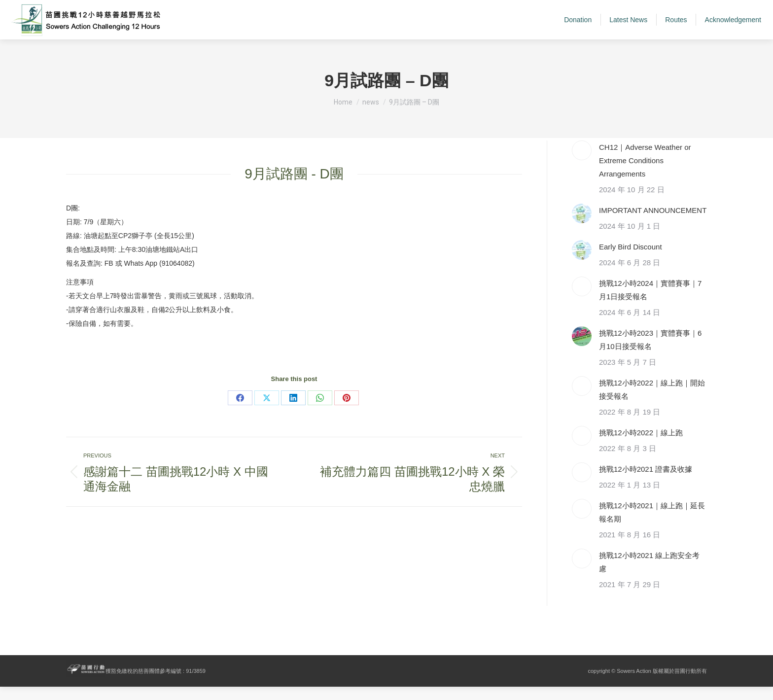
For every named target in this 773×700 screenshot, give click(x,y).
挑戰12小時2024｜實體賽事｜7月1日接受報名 (650, 303)
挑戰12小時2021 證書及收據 (646, 482)
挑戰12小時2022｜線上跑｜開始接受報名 (652, 403)
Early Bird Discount (631, 260)
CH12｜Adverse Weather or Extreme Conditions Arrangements (645, 174)
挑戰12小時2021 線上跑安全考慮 (649, 575)
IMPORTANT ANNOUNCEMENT (653, 224)
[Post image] (582, 164)
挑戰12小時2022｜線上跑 (641, 446)
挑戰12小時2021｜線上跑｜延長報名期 (652, 525)
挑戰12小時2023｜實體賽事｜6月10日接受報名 (650, 353)
